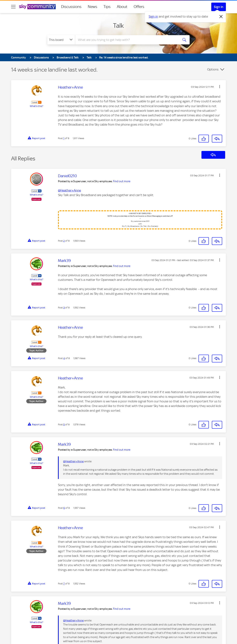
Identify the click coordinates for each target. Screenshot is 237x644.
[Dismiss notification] (221, 17)
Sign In (219, 7)
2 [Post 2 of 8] (64, 241)
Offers (139, 7)
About (122, 7)
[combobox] (127, 40)
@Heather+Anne (69, 190)
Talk (118, 26)
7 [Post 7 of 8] (64, 584)
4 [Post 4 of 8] (64, 358)
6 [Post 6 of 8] (64, 508)
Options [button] (213, 69)
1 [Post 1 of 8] (64, 138)
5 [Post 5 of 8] (64, 424)
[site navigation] (13, 7)
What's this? (36, 106)
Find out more (122, 181)
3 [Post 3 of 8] (64, 308)
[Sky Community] (37, 7)
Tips (107, 7)
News (92, 7)
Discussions (71, 7)
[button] (220, 87)
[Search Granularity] (61, 40)
